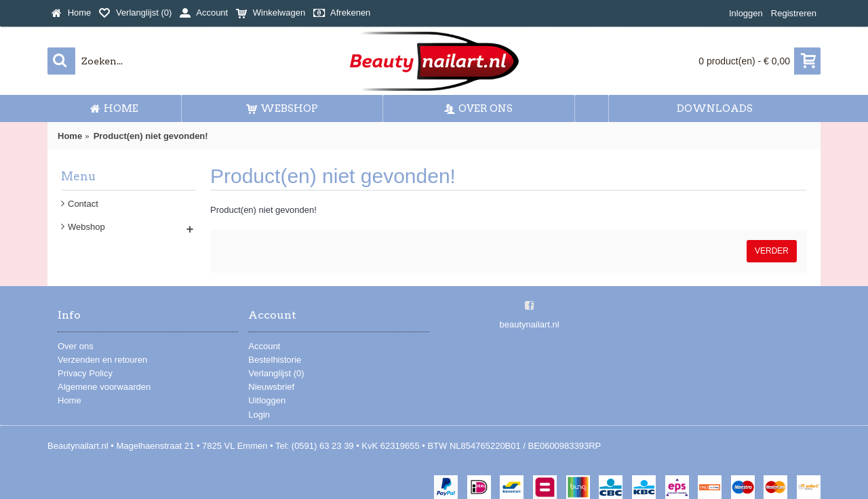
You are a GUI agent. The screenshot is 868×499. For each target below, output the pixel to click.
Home (70, 400)
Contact (83, 204)
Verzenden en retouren (102, 360)
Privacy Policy (85, 373)
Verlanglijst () (276, 373)
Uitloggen (267, 400)
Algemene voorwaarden (104, 387)
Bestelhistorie (275, 360)
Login (259, 415)
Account (264, 346)
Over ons (76, 346)
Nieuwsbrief (271, 387)
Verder (772, 251)
